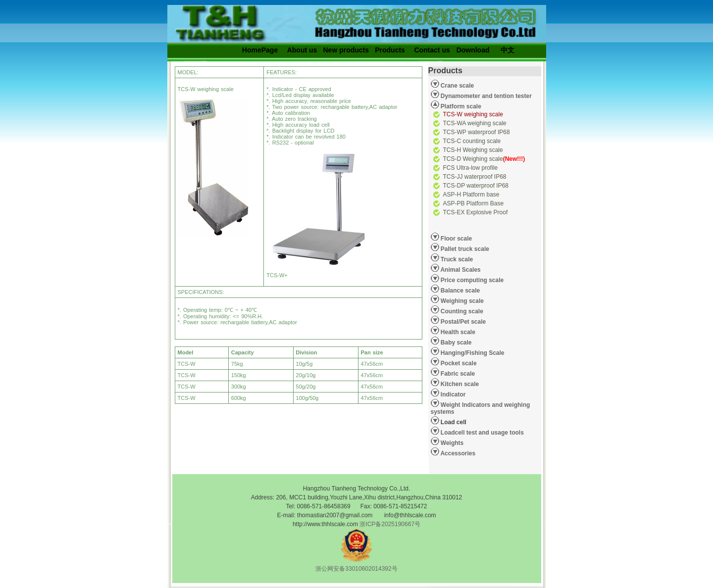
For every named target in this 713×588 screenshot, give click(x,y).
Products (390, 50)
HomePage (260, 50)
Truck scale (456, 259)
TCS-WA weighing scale (475, 123)
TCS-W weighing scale (473, 114)
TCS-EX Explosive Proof (476, 212)
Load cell (449, 421)
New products (346, 50)
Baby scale (456, 343)
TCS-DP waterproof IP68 (476, 186)
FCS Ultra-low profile (471, 168)
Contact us (432, 50)
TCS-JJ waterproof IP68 (475, 177)
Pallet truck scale (464, 249)
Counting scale (461, 311)
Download (473, 50)
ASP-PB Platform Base (474, 203)
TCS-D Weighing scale (484, 159)
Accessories (458, 453)
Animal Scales (460, 270)
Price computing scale (472, 280)
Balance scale (460, 291)
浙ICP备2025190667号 (390, 524)
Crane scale (457, 86)
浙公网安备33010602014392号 (356, 569)
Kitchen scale (459, 384)
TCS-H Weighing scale (473, 150)
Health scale (457, 332)
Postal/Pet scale (463, 322)
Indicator (453, 394)
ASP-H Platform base (471, 195)
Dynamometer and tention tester (485, 96)
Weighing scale (461, 301)
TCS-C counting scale (472, 141)
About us (302, 50)
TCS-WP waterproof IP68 (477, 132)
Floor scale (456, 239)
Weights (452, 443)
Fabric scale (457, 374)
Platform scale (460, 106)
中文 (508, 50)
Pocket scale (458, 363)
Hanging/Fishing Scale (472, 353)
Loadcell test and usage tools (482, 433)
